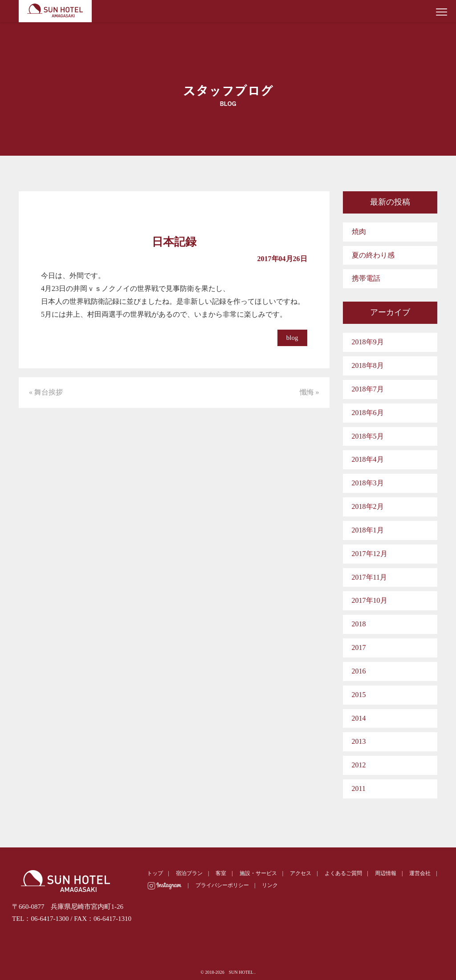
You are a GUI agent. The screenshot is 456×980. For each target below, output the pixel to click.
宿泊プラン (189, 873)
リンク (270, 885)
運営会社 (420, 873)
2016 (359, 671)
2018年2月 (368, 506)
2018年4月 (368, 459)
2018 (359, 624)
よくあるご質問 (343, 873)
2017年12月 (370, 554)
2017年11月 (369, 577)
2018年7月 (368, 389)
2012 (359, 765)
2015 (359, 695)
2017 (359, 647)
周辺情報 (386, 873)
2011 (359, 788)
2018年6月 (368, 413)
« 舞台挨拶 (46, 392)
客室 (221, 873)
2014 (359, 718)
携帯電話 (366, 278)
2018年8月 (368, 365)
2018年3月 (368, 483)
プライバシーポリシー (222, 885)
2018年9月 (368, 342)
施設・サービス (258, 873)
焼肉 (359, 232)
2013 (359, 741)
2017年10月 (370, 600)
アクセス (301, 873)
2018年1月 (368, 530)
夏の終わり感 (373, 255)
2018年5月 (368, 436)
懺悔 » (309, 392)
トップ (155, 873)
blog (292, 338)
